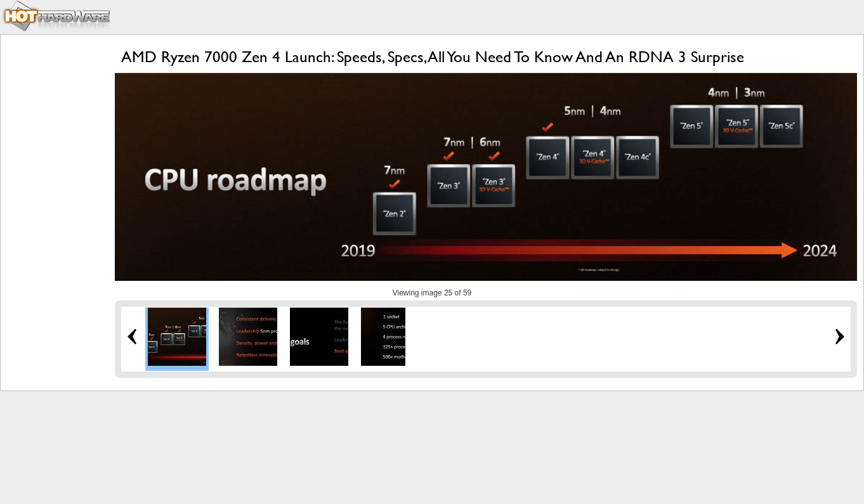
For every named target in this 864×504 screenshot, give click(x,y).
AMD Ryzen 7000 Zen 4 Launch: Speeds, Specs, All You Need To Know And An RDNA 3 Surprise (433, 57)
